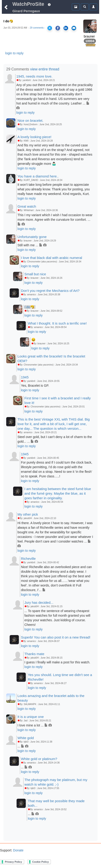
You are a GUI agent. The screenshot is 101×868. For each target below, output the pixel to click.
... (23, 746)
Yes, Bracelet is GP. (35, 386)
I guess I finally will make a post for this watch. (57, 662)
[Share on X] (50, 28)
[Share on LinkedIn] (66, 28)
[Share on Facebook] (58, 28)
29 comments (37, 28)
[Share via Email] (74, 28)
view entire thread (45, 69)
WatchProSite (28, 4)
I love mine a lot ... (35, 725)
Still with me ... (32, 245)
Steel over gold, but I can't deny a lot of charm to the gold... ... (55, 439)
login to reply (14, 53)
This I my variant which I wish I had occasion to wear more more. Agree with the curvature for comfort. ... (55, 220)
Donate (18, 850)
